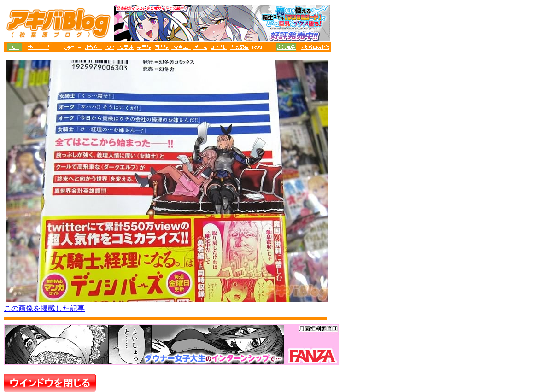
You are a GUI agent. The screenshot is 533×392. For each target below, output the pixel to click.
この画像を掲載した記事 (44, 308)
